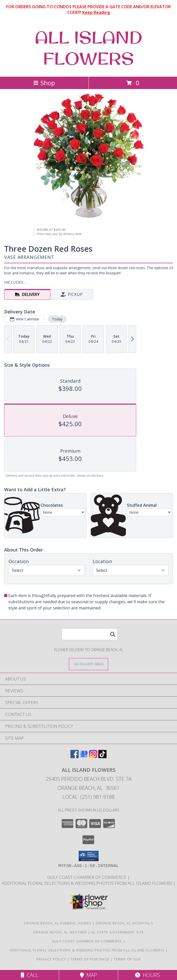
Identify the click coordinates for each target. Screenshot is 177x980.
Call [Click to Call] (30, 975)
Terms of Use (127, 959)
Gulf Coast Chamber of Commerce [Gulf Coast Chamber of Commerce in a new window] (87, 877)
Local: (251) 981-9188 (88, 797)
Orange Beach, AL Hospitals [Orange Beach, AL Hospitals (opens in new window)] (124, 923)
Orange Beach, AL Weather (60, 932)
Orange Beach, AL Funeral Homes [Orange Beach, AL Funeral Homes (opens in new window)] (58, 923)
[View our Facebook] (75, 756)
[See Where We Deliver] (88, 664)
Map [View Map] (88, 975)
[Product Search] (90, 634)
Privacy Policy (51, 959)
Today (57, 319)
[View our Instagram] (93, 756)
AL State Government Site (118, 932)
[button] (89, 856)
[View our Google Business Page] (84, 756)
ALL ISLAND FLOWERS (89, 48)
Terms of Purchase (90, 959)
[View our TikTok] (102, 756)
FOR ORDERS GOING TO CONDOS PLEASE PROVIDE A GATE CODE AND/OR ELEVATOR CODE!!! (88, 10)
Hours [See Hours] (147, 975)
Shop (44, 83)
